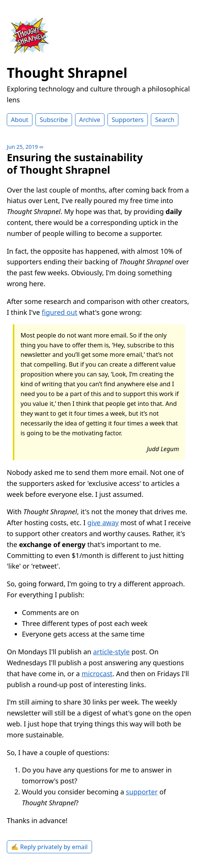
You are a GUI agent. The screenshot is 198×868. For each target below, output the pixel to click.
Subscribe (54, 120)
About (20, 120)
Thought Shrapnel (67, 73)
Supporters (128, 120)
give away (103, 523)
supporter (142, 792)
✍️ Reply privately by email (49, 847)
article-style (111, 652)
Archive (90, 120)
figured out (60, 312)
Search (165, 120)
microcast (97, 674)
